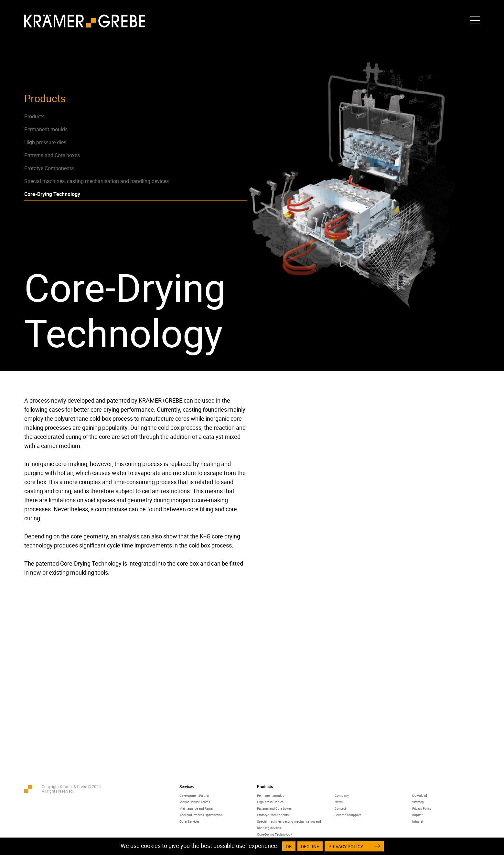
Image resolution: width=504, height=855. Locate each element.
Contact (340, 808)
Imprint (417, 815)
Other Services (189, 821)
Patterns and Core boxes (52, 155)
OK (289, 846)
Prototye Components (49, 168)
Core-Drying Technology (52, 194)
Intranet (418, 821)
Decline (310, 846)
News (339, 802)
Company (342, 795)
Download (420, 795)
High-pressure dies (45, 142)
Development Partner (194, 795)
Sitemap (418, 802)
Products (34, 116)
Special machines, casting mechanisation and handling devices (97, 181)
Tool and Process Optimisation (201, 815)
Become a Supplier (348, 815)
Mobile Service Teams (195, 802)
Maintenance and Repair (196, 808)
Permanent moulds (46, 129)
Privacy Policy (422, 808)
